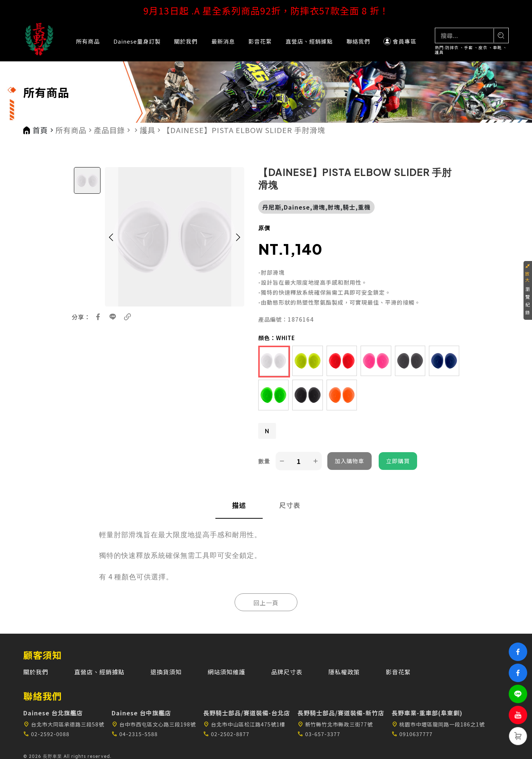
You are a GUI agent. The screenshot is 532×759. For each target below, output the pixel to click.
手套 (468, 48)
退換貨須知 (166, 672)
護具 (439, 52)
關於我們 (186, 41)
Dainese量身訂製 (137, 41)
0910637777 (412, 734)
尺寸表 (290, 505)
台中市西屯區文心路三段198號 (154, 724)
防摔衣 (452, 48)
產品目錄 (109, 130)
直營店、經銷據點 (309, 41)
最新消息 (223, 41)
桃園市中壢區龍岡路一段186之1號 (438, 724)
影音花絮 (260, 41)
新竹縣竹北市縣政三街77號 (335, 724)
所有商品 (88, 41)
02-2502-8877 (226, 734)
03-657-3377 (319, 734)
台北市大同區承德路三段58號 (64, 724)
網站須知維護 (226, 672)
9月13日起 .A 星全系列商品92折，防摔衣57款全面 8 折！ (266, 10)
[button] (111, 237)
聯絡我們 (358, 41)
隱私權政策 (344, 672)
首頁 (40, 130)
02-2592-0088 (46, 734)
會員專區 (400, 41)
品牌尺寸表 (287, 672)
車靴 (497, 48)
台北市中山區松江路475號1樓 (244, 724)
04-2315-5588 (135, 734)
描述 (239, 505)
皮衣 (483, 48)
